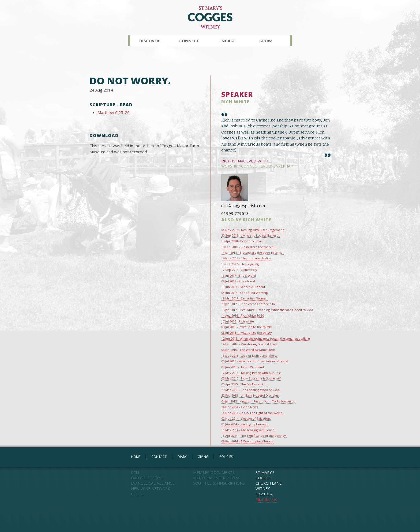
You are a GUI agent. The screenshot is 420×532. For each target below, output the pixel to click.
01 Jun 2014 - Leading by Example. (245, 424)
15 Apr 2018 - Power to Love (242, 241)
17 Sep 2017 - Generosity (239, 270)
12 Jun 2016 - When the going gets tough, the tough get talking (266, 338)
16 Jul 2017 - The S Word (239, 275)
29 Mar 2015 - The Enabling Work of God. (251, 390)
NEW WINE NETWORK (151, 489)
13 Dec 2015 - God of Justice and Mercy (249, 356)
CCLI (135, 472)
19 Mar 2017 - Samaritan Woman (244, 298)
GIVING (203, 457)
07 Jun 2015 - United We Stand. (243, 367)
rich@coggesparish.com (243, 206)
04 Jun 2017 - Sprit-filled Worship (245, 293)
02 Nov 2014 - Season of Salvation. (246, 418)
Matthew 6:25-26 (114, 112)
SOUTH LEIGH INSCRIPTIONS (219, 483)
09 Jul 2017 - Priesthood (238, 281)
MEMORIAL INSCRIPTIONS (217, 478)
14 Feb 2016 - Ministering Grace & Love (249, 344)
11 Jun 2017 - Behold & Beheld (243, 287)
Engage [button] (227, 41)
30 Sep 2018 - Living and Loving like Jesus (250, 235)
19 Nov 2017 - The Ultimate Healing (246, 258)
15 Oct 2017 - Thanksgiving (240, 264)
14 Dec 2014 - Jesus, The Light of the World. (252, 413)
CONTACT (159, 457)
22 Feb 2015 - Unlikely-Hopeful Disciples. (250, 395)
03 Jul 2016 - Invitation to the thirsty (247, 327)
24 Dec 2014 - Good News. (240, 407)
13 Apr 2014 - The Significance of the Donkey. (254, 436)
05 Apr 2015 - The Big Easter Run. (245, 384)
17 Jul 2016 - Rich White (238, 321)
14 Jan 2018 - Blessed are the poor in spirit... (253, 252)
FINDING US (266, 500)
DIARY (182, 457)
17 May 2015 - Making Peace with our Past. (251, 373)
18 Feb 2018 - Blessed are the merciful (249, 247)
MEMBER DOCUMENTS (214, 472)
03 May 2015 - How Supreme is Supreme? (251, 378)
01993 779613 (235, 213)
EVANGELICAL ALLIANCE (153, 483)
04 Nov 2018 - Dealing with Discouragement (252, 230)
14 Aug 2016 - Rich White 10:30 (243, 315)
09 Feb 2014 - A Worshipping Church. (247, 441)
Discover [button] (149, 41)
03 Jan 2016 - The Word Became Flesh (248, 350)
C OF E (137, 494)
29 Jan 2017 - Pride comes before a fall (249, 304)
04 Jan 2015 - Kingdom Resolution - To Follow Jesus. (258, 401)
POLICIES (226, 457)
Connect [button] (189, 41)
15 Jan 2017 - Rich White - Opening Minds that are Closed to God (267, 310)
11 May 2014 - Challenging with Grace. (248, 430)
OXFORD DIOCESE (147, 478)
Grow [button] (266, 41)
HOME (136, 457)
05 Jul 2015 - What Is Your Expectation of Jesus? (255, 361)
